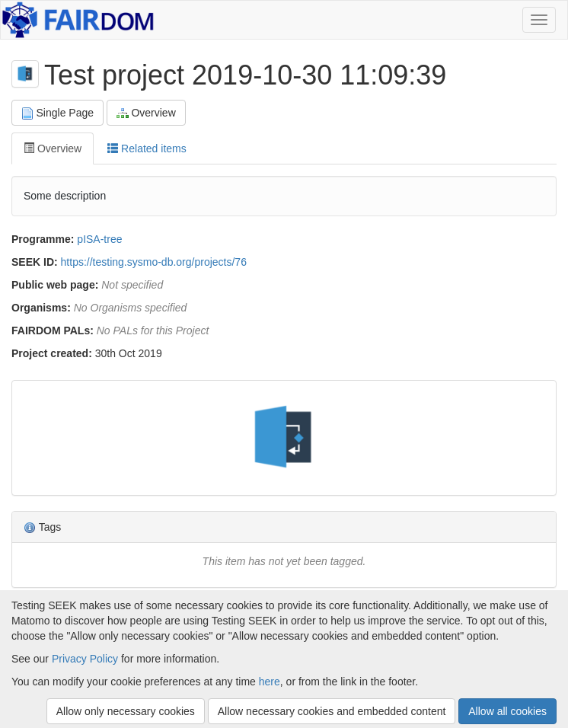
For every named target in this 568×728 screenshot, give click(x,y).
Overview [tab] (53, 148)
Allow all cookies (507, 711)
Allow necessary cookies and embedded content (332, 711)
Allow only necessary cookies (126, 711)
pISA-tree (99, 239)
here (270, 682)
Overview (146, 113)
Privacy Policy (85, 659)
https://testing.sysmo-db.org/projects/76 (154, 262)
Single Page (57, 113)
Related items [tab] (147, 148)
